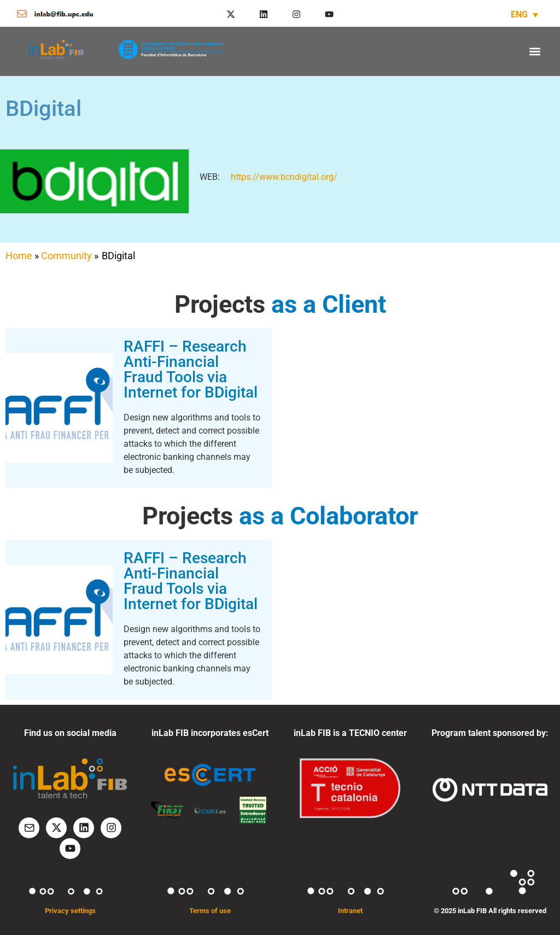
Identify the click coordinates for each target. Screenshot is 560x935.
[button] (535, 51)
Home (19, 256)
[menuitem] (524, 14)
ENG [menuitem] (519, 14)
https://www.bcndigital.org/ (284, 177)
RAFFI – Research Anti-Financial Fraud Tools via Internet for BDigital (191, 369)
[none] (524, 14)
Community (66, 256)
